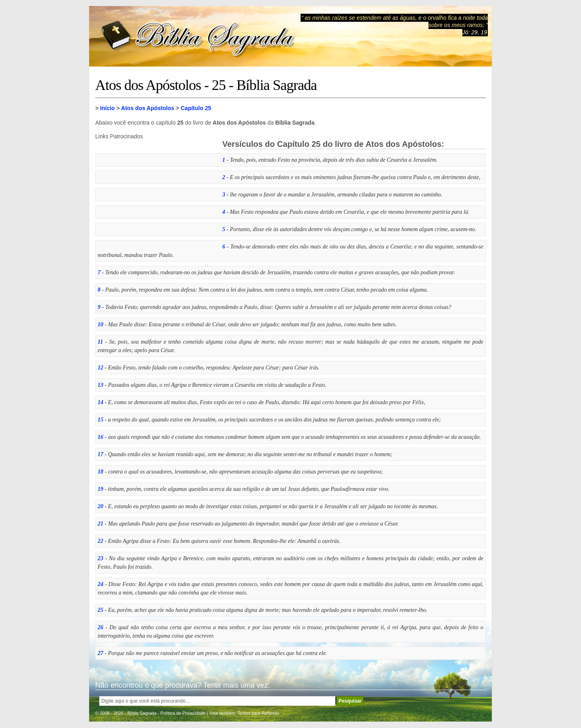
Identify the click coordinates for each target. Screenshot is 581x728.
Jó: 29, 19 (475, 32)
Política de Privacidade (183, 713)
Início (108, 108)
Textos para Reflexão (258, 713)
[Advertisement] (156, 190)
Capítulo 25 (196, 108)
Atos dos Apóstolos (148, 108)
